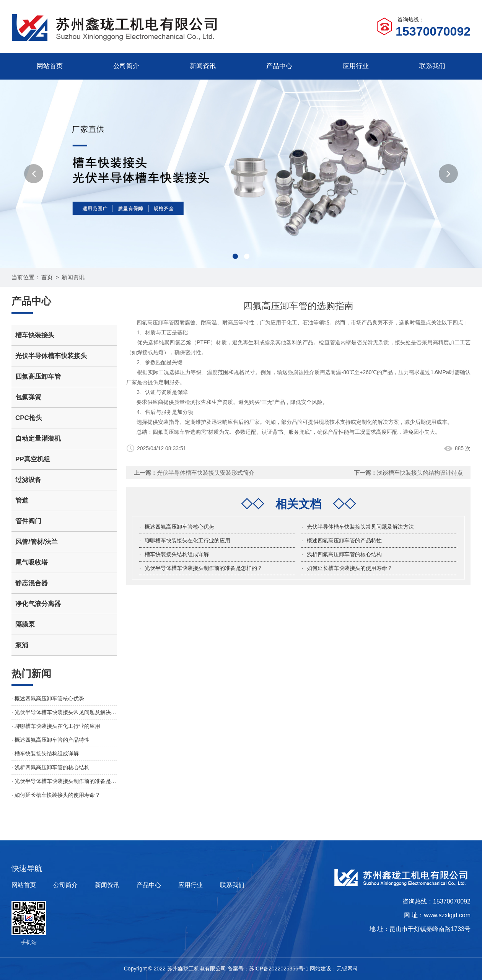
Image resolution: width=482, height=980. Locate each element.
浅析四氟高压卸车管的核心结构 (344, 554)
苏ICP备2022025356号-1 (279, 969)
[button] (34, 174)
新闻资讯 (203, 66)
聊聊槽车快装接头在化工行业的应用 (187, 540)
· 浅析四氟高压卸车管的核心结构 (50, 767)
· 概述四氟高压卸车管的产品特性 (50, 740)
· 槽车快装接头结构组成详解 (45, 754)
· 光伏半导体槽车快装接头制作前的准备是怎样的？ (64, 781)
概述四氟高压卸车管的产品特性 (344, 540)
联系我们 (432, 66)
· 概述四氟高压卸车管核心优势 (48, 698)
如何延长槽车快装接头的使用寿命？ (350, 568)
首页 (47, 277)
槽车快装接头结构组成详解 (177, 554)
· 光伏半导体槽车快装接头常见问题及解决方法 (64, 712)
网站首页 (50, 66)
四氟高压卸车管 (171, 432)
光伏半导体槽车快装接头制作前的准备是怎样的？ (204, 568)
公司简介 (126, 66)
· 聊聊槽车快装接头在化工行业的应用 (56, 726)
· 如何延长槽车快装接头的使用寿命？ (56, 795)
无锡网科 (347, 969)
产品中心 (279, 66)
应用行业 (356, 66)
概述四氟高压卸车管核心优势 (179, 527)
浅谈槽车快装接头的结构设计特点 (420, 473)
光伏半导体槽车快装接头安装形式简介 (206, 473)
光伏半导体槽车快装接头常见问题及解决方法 (360, 527)
